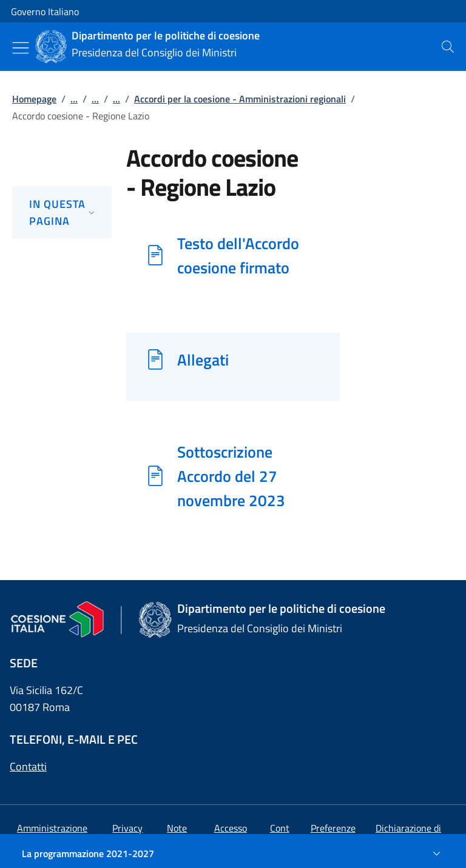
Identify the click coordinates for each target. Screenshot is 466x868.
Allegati (203, 359)
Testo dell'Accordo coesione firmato (238, 255)
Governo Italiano (45, 12)
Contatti (28, 766)
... (74, 99)
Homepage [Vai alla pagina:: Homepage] (34, 99)
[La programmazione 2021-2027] (233, 853)
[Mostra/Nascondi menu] (21, 48)
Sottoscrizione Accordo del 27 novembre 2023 (231, 476)
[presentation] (448, 47)
